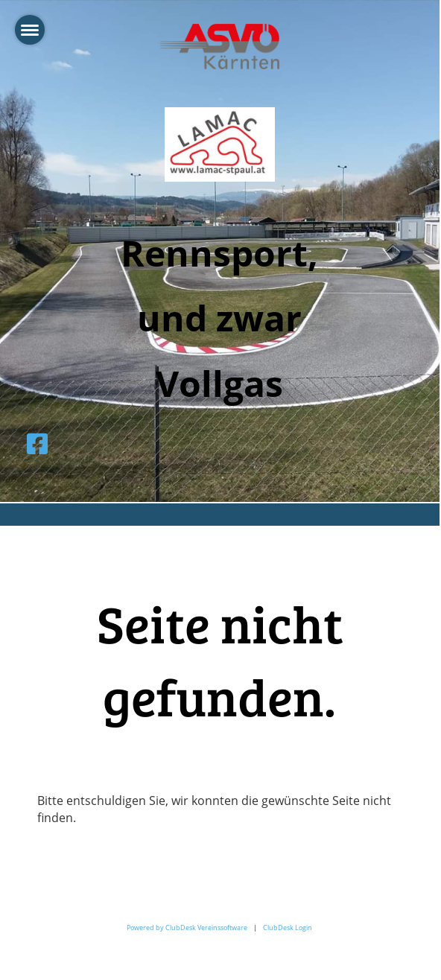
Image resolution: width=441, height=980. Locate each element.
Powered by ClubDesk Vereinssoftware (187, 927)
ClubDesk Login (288, 927)
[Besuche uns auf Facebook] (37, 443)
